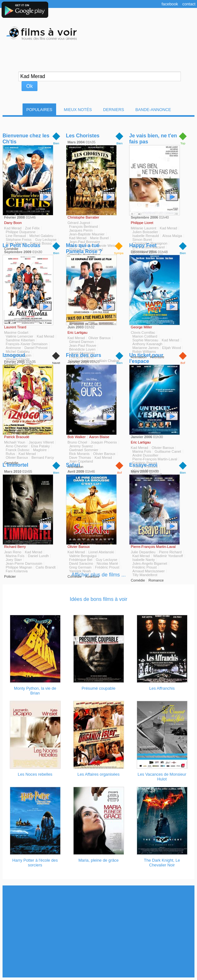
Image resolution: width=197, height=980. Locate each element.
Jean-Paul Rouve (83, 345)
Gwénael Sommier (84, 450)
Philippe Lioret (142, 223)
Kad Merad (13, 228)
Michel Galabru (41, 236)
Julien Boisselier (145, 232)
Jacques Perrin (81, 230)
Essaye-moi (143, 465)
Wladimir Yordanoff (168, 556)
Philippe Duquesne (21, 232)
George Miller (141, 327)
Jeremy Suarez (81, 446)
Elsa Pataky (40, 446)
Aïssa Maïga (172, 236)
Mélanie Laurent (143, 228)
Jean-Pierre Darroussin (24, 563)
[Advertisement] (100, 931)
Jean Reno (13, 552)
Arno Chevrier (17, 446)
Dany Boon (13, 223)
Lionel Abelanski (101, 552)
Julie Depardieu (143, 552)
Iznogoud (14, 355)
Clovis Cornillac (143, 332)
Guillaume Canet (168, 451)
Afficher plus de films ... (99, 575)
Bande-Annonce (153, 110)
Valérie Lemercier (20, 336)
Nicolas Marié (108, 563)
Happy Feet (143, 245)
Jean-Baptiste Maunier (87, 234)
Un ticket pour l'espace (146, 358)
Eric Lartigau (78, 332)
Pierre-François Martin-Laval (153, 547)
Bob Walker (77, 437)
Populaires (39, 110)
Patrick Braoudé (17, 437)
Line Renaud (16, 236)
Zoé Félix (32, 228)
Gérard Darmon (82, 342)
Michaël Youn (15, 442)
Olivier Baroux (99, 338)
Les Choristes (83, 136)
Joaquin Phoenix (104, 442)
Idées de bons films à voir (98, 599)
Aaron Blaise (99, 437)
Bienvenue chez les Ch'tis (26, 139)
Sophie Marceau (145, 340)
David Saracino (81, 563)
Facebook (170, 4)
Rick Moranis (79, 454)
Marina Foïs (142, 451)
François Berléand (84, 227)
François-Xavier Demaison (27, 344)
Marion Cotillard (145, 336)
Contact (189, 4)
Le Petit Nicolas (21, 245)
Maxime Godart (16, 332)
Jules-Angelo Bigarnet (150, 563)
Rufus (10, 454)
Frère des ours (84, 355)
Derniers (114, 110)
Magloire (40, 450)
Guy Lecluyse (107, 560)
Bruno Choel (77, 442)
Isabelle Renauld (145, 236)
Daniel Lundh (38, 556)
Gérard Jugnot (79, 223)
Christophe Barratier (83, 217)
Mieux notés (78, 110)
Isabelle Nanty (144, 560)
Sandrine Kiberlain (20, 340)
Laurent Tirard (15, 327)
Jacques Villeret (41, 442)
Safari (73, 465)
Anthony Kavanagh (147, 344)
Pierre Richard (170, 552)
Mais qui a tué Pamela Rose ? (84, 248)
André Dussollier (145, 455)
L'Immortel (15, 465)
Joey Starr (14, 560)
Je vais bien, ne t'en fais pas (153, 139)
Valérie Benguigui (83, 556)
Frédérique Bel (81, 560)
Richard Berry (15, 547)
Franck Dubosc (18, 450)
